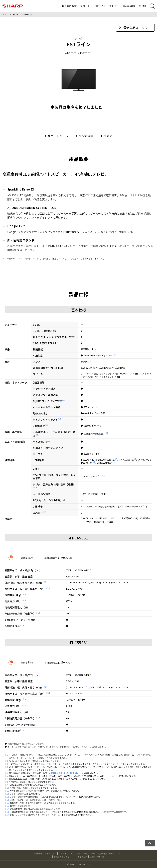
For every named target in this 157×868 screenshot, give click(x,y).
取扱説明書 (86, 136)
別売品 (108, 136)
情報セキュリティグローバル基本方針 (70, 857)
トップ (5, 14)
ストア (113, 6)
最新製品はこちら (133, 28)
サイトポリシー (66, 853)
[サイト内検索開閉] (152, 6)
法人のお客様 (129, 6)
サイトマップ (50, 853)
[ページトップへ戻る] (150, 843)
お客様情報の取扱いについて (110, 853)
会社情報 (142, 6)
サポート (85, 6)
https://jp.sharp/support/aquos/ (66, 773)
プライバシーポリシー (85, 853)
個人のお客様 (69, 6)
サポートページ (58, 136)
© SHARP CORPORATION (79, 864)
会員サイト (100, 6)
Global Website (97, 857)
